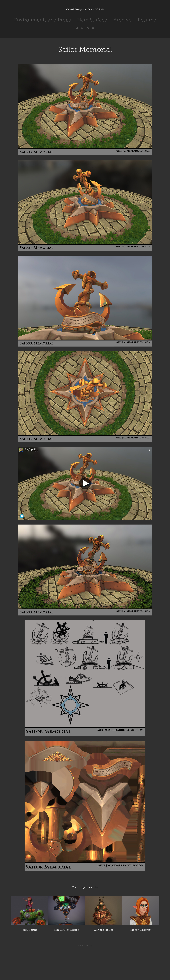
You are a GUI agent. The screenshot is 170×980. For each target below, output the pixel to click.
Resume (147, 20)
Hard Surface (92, 20)
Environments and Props (42, 20)
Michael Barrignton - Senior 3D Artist (85, 9)
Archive (122, 20)
